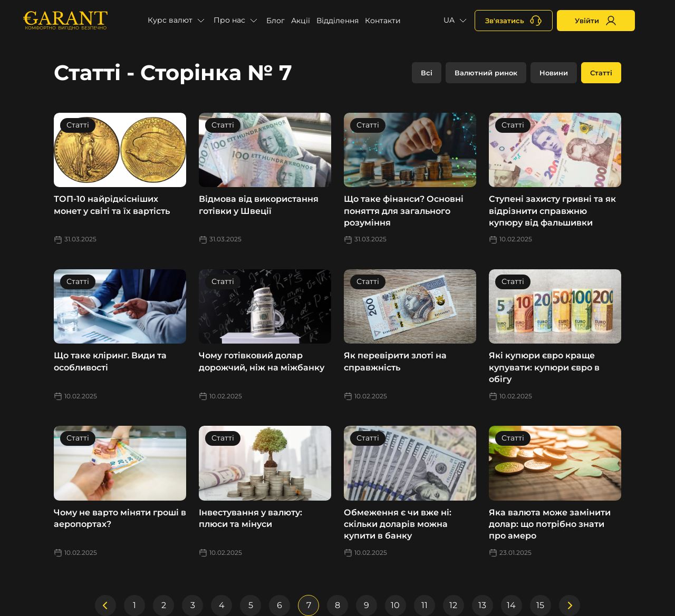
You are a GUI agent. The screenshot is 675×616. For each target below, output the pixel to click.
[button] (177, 21)
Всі (427, 73)
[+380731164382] (514, 21)
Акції (301, 21)
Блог (276, 21)
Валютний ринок (486, 73)
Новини (554, 73)
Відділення (337, 21)
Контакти (383, 21)
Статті (601, 73)
